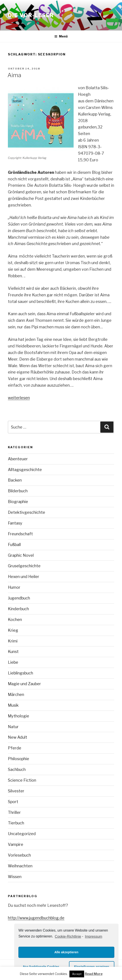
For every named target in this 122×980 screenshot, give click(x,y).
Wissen (15, 877)
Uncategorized (22, 834)
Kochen (15, 620)
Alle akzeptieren (66, 952)
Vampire (16, 844)
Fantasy (15, 523)
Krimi (13, 641)
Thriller (14, 812)
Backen (15, 480)
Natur (13, 727)
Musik (13, 705)
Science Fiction (22, 780)
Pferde (15, 748)
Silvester (16, 791)
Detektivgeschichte (27, 512)
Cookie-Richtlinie (68, 936)
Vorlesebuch (19, 855)
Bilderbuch (18, 491)
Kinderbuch (18, 609)
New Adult (18, 737)
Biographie (18, 502)
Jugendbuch (19, 598)
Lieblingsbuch (20, 673)
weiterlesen (19, 398)
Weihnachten (20, 866)
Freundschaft (20, 534)
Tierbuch (16, 823)
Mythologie (19, 716)
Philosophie (19, 759)
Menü (61, 36)
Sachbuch (17, 769)
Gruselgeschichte (24, 566)
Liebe (13, 662)
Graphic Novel (21, 555)
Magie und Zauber (24, 684)
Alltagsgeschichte (25, 470)
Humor (14, 587)
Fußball (14, 545)
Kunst (13, 652)
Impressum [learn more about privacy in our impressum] (94, 936)
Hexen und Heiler (24, 577)
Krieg (13, 630)
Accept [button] (77, 974)
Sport (13, 802)
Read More (94, 974)
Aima (14, 75)
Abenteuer (18, 459)
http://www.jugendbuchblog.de (36, 918)
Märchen (16, 695)
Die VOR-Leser (31, 15)
